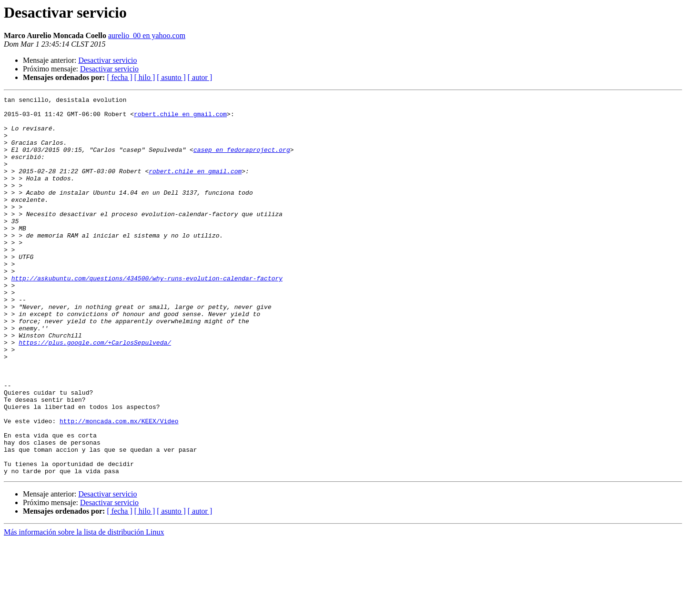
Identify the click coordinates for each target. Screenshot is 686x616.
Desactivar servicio (107, 60)
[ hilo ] (145, 77)
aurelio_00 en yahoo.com (147, 35)
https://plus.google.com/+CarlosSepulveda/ (95, 392)
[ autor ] (200, 77)
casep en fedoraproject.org (242, 161)
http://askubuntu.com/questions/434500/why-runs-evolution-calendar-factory (147, 315)
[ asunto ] (171, 77)
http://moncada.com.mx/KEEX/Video (119, 487)
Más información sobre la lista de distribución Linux (84, 608)
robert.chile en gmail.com (180, 118)
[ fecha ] (119, 77)
